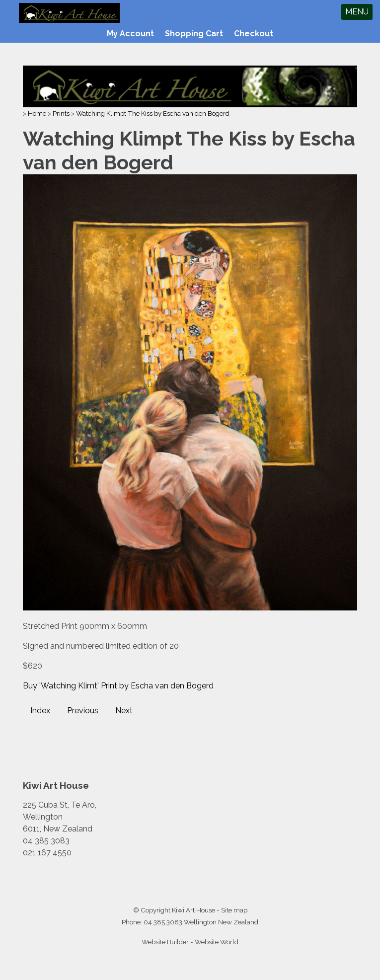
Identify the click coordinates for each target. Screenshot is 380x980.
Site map (234, 910)
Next (124, 711)
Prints (61, 113)
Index (40, 711)
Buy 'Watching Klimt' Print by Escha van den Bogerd (118, 686)
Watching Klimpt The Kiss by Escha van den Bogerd (153, 113)
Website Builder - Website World (190, 942)
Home (37, 113)
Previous (83, 711)
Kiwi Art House (193, 910)
